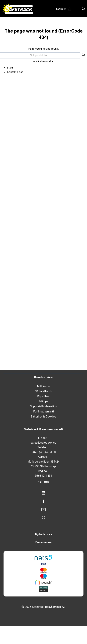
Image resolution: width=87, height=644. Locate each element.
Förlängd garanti (43, 412)
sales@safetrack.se (43, 443)
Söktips (43, 401)
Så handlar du (43, 391)
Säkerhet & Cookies (43, 417)
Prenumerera (43, 542)
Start (10, 68)
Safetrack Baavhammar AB (43, 429)
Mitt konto (44, 386)
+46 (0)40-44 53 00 (43, 452)
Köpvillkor (44, 396)
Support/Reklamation (44, 406)
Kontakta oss (15, 72)
